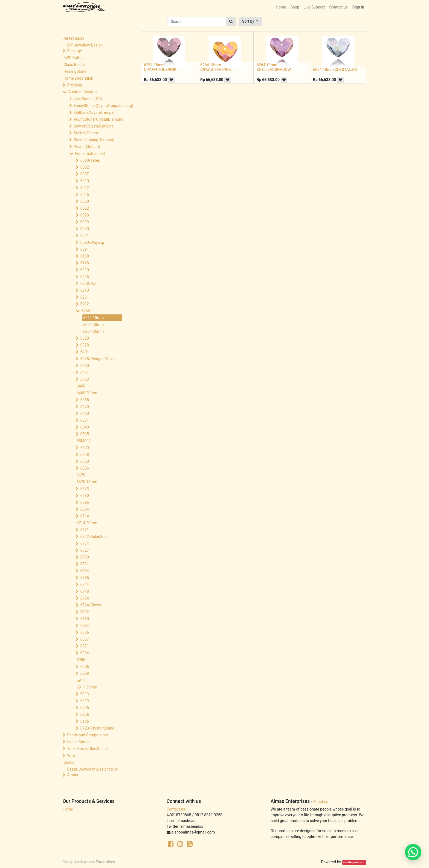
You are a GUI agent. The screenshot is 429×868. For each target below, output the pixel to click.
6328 (84, 345)
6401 (84, 352)
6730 (84, 557)
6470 (84, 407)
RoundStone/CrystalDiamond (98, 119)
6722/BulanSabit (94, 537)
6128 (84, 263)
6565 (84, 434)
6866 (84, 632)
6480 (84, 413)
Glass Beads (74, 65)
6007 (84, 174)
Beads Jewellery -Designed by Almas (92, 772)
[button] (250, 21)
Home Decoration (78, 78)
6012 (84, 188)
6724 (84, 543)
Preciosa (74, 85)
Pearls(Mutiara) (87, 147)
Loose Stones (79, 742)
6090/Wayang (92, 242)
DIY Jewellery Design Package (85, 48)
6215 (84, 277)
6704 (84, 509)
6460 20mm (87, 393)
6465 (84, 400)
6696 (84, 502)
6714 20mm (87, 523)
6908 (84, 673)
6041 (84, 236)
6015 (84, 195)
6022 (84, 208)
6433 (84, 379)
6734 (84, 571)
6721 (84, 530)
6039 (84, 222)
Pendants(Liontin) (90, 154)
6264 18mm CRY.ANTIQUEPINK (160, 67)
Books (69, 762)
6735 (84, 578)
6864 (84, 626)
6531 (84, 420)
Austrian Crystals (83, 92)
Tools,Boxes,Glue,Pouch (87, 749)
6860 (84, 619)
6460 (81, 386)
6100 (84, 256)
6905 (81, 660)
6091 (84, 249)
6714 (84, 516)
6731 (84, 564)
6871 (84, 646)
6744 (84, 585)
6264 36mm (93, 331)
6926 (84, 714)
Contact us (176, 809)
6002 (84, 167)
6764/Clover (91, 605)
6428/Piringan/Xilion (98, 359)
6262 (84, 304)
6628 (84, 455)
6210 (84, 270)
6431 (84, 372)
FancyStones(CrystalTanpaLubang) (98, 106)
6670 (81, 475)
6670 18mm (87, 482)
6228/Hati (89, 283)
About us (321, 802)
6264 (85, 311)
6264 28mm (93, 325)
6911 (81, 680)
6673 (84, 489)
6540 (84, 427)
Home (68, 809)
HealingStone (75, 71)
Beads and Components (87, 735)
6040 (84, 229)
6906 (84, 667)
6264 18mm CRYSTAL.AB (335, 70)
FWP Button (74, 58)
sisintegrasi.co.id (354, 862)
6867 (84, 639)
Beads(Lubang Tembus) (94, 140)
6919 (84, 701)
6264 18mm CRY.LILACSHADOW (274, 67)
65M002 (84, 441)
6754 (84, 598)
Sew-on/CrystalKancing (94, 126)
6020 (84, 201)
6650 (84, 461)
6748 (84, 591)
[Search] (231, 21)
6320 (84, 338)
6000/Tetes (90, 160)
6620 (84, 448)
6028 (84, 215)
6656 (84, 468)
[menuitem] (281, 7)
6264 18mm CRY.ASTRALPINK (216, 67)
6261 (84, 297)
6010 (84, 181)
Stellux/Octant (86, 133)
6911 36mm (87, 687)
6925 (84, 708)
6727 (84, 550)
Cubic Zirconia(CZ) (86, 99)
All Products (74, 38)
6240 (84, 290)
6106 (84, 721)
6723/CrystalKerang (97, 728)
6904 (84, 653)
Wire (71, 756)
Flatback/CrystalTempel (94, 112)
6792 (84, 612)
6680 (84, 496)
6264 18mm (93, 318)
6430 (84, 366)
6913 (84, 694)
